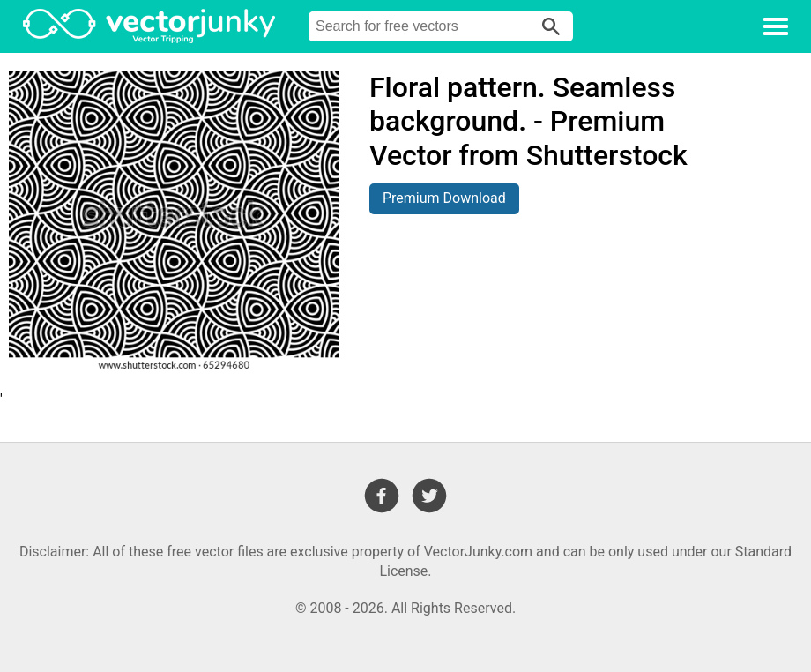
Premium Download (444, 198)
